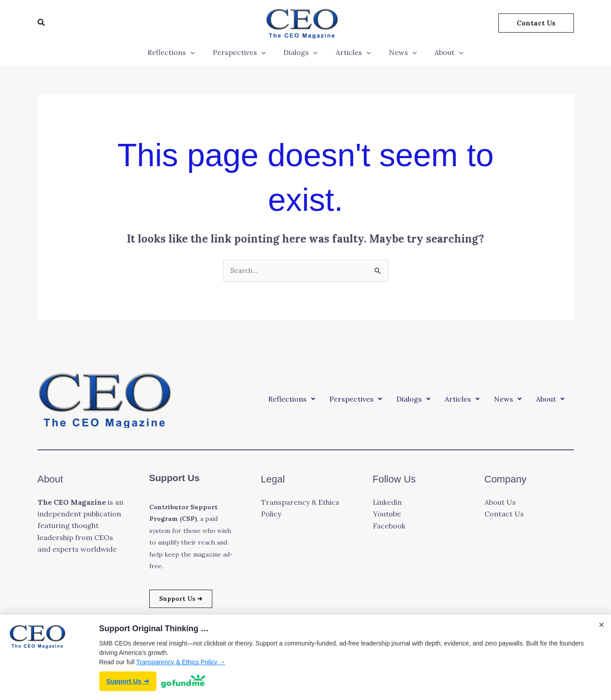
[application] (199, 52)
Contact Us (504, 515)
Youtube (387, 515)
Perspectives (245, 52)
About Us (500, 503)
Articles (352, 52)
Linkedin (387, 503)
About (440, 52)
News (398, 52)
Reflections (180, 52)
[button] (42, 23)
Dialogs (302, 52)
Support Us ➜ (184, 600)
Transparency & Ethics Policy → (181, 661)
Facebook (389, 526)
